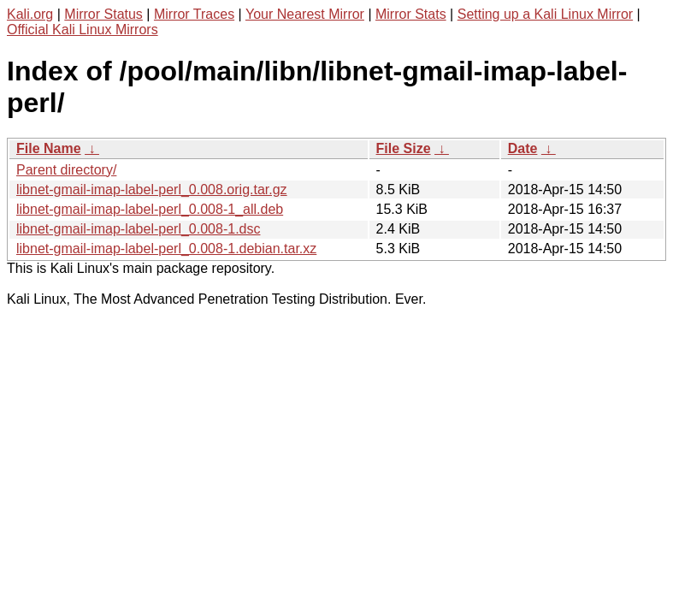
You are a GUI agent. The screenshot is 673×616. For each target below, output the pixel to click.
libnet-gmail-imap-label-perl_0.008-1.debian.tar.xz (166, 249)
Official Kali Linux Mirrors (83, 30)
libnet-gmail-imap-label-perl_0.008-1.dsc (138, 229)
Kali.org (30, 14)
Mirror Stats (411, 14)
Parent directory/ (66, 170)
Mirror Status (103, 14)
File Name (49, 148)
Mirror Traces (194, 14)
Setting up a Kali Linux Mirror (545, 14)
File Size (404, 148)
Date (523, 148)
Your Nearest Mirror (305, 14)
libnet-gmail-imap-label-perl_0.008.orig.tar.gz (152, 190)
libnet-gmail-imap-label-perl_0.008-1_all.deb (150, 209)
